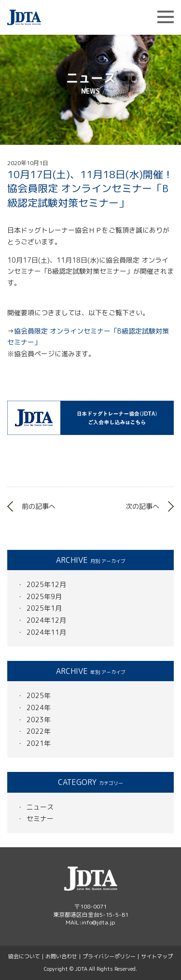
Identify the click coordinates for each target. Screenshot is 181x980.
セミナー (40, 819)
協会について (24, 956)
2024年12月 (46, 620)
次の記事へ (142, 506)
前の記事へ (39, 506)
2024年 (39, 707)
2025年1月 (44, 608)
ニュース (40, 807)
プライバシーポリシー (109, 956)
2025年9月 (44, 596)
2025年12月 (46, 584)
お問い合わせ (61, 956)
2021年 (39, 743)
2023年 (39, 720)
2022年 (39, 731)
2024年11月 (46, 632)
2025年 (39, 695)
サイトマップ (157, 956)
